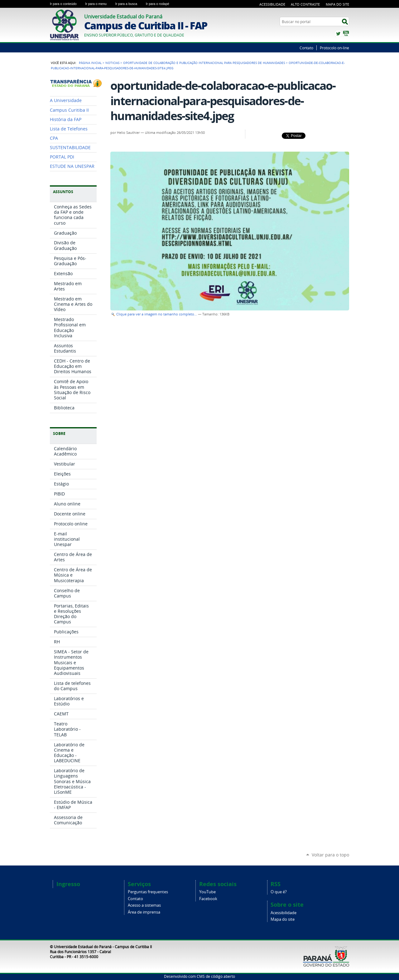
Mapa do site (283, 919)
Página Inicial (90, 63)
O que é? (279, 892)
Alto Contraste (305, 4)
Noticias (112, 63)
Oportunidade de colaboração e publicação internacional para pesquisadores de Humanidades (204, 63)
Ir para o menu (99, 4)
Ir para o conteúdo (66, 4)
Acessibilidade (272, 4)
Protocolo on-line (334, 48)
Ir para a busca (129, 4)
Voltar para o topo (330, 855)
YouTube (346, 34)
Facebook (208, 899)
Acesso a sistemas (144, 905)
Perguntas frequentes (148, 892)
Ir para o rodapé (160, 4)
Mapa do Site (337, 4)
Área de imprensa (144, 912)
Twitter (338, 34)
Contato (306, 48)
